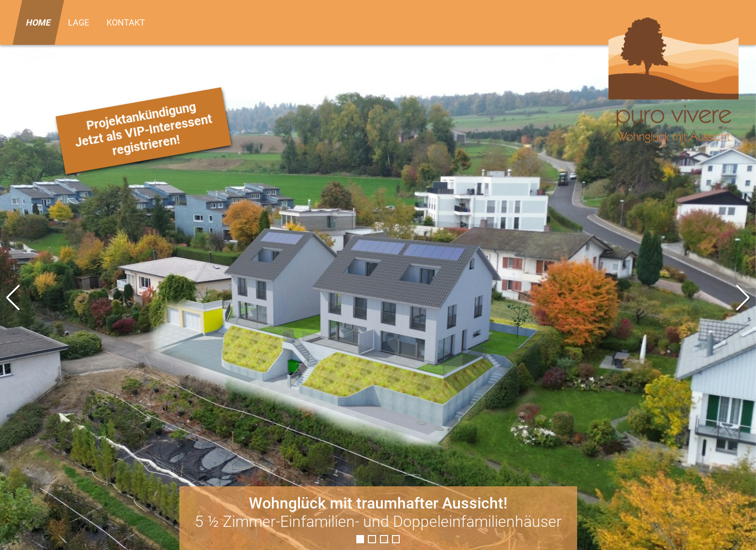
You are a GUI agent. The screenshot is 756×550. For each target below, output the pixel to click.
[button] (743, 298)
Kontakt (126, 22)
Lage (79, 22)
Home (38, 22)
